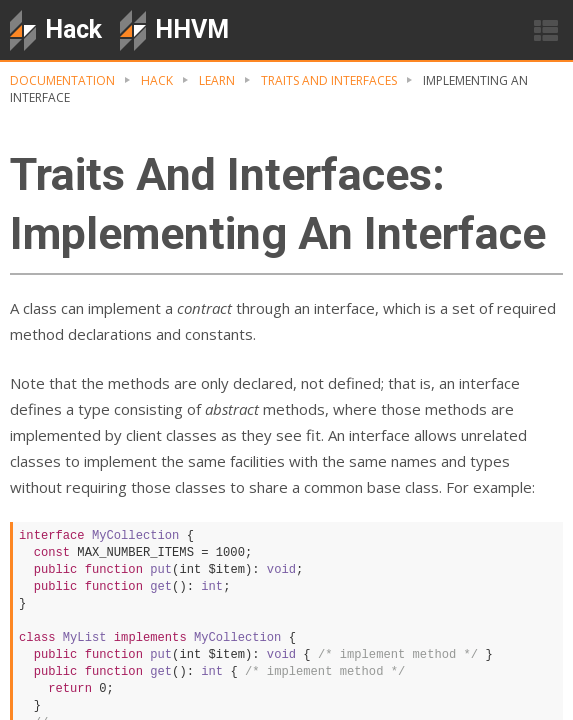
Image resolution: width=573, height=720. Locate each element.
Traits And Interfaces (329, 80)
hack (157, 80)
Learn (217, 80)
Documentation (62, 80)
